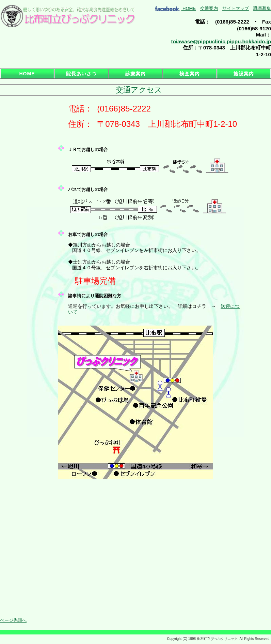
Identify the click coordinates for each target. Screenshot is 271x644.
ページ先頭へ (13, 620)
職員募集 (262, 8)
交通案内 (209, 8)
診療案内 (135, 74)
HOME (189, 8)
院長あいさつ (81, 74)
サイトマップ (236, 8)
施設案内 (244, 74)
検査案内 (190, 74)
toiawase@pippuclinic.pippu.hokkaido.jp (221, 41)
